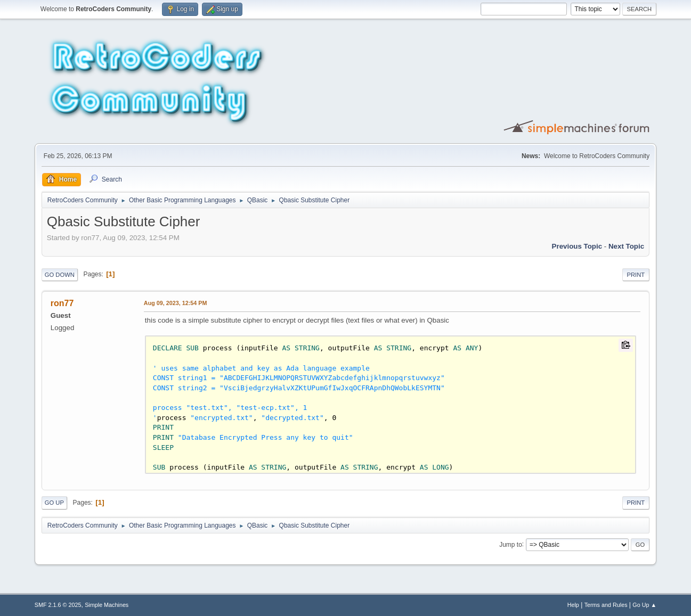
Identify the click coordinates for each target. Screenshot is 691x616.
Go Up (54, 503)
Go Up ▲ (644, 605)
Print (636, 275)
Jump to (511, 544)
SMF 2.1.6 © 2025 (58, 605)
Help (573, 605)
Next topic (626, 246)
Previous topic (577, 246)
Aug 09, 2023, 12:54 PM (176, 303)
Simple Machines (107, 605)
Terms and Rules (606, 605)
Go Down (60, 275)
